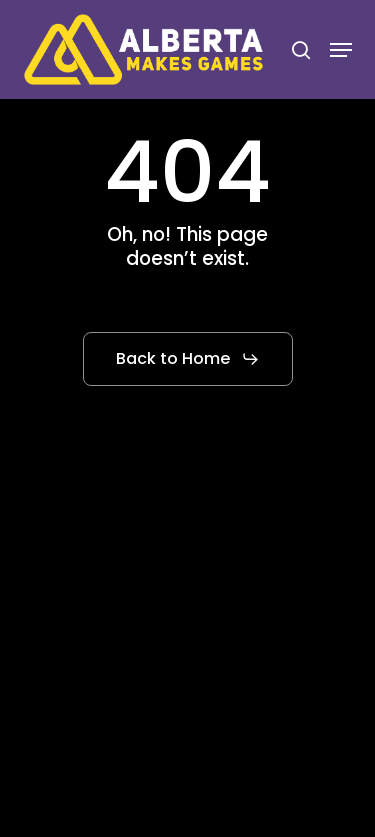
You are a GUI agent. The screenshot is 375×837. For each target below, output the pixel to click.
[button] (341, 50)
